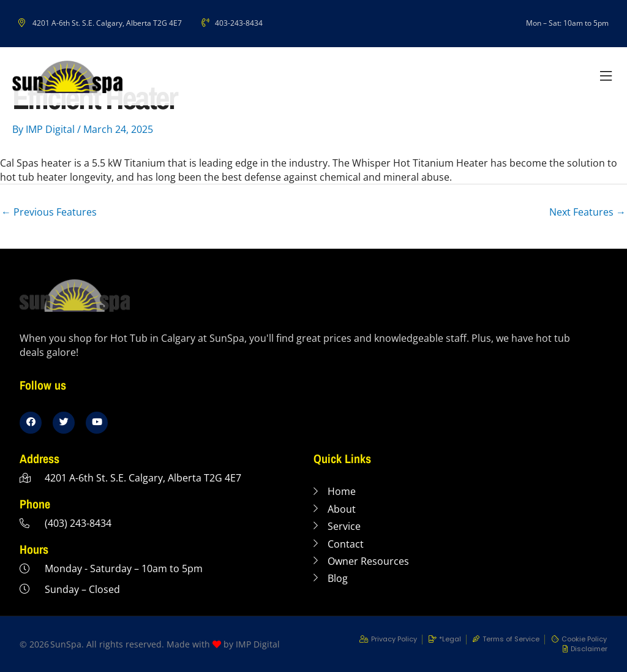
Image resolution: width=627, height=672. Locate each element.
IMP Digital (258, 644)
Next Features (588, 212)
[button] (606, 77)
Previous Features (49, 212)
